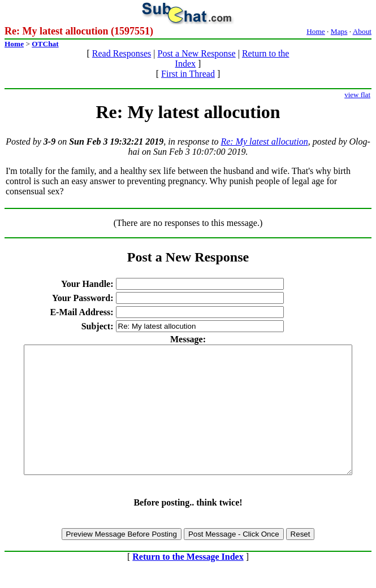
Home (316, 31)
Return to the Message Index (188, 582)
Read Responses (122, 53)
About (362, 31)
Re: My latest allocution (264, 141)
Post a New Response (196, 53)
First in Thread (188, 74)
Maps (339, 31)
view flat (357, 95)
